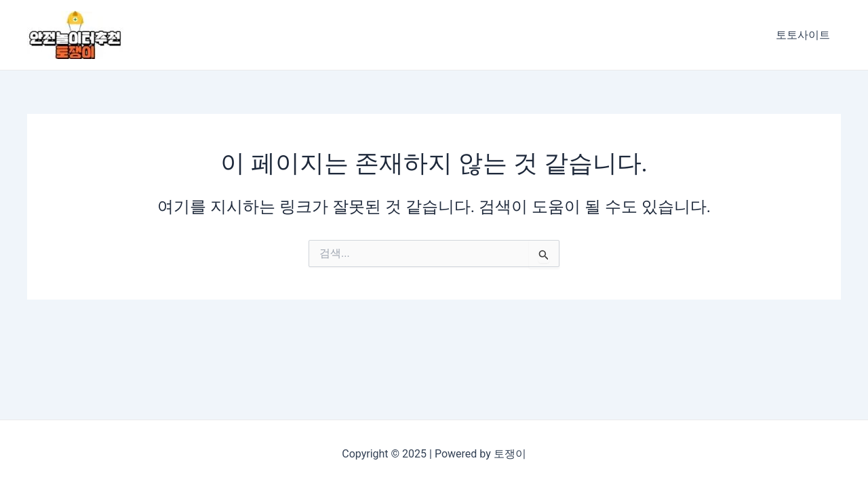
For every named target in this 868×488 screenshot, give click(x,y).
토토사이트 (803, 35)
